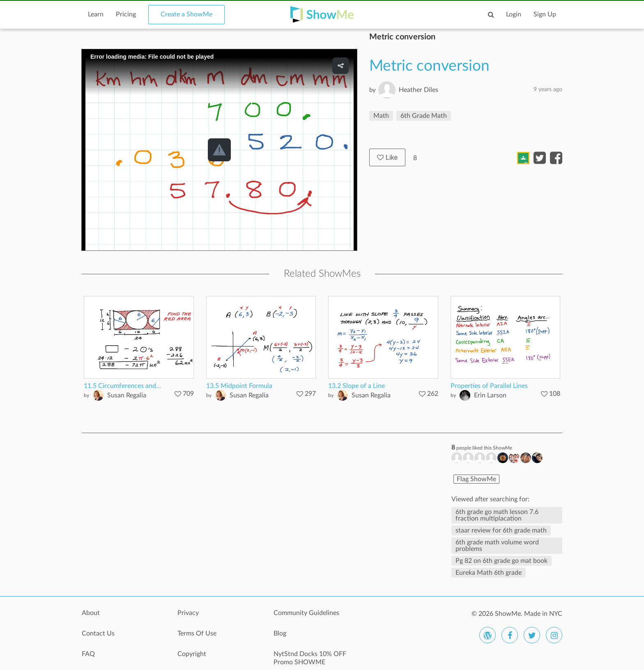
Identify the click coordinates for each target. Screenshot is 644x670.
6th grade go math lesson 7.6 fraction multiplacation (497, 515)
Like (387, 157)
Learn (96, 14)
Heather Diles (419, 90)
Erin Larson (490, 395)
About (91, 613)
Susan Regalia (127, 395)
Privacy (188, 613)
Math (381, 116)
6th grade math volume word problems (497, 546)
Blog (280, 633)
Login (514, 14)
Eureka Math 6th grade (489, 573)
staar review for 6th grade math (501, 530)
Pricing (126, 14)
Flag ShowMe (476, 479)
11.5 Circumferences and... (122, 386)
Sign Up (545, 14)
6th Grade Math (424, 116)
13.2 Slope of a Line (356, 386)
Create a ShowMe (186, 14)
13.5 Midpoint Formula (239, 386)
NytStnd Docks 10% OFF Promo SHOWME (310, 658)
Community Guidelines (306, 613)
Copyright (192, 654)
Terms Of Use (197, 633)
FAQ (88, 654)
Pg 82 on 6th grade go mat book (501, 561)
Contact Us (98, 633)
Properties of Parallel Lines (489, 386)
